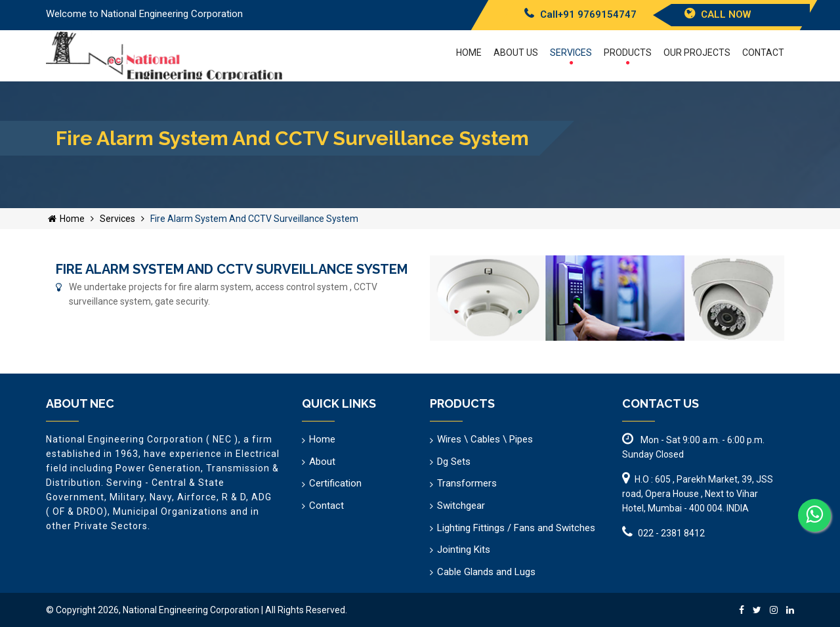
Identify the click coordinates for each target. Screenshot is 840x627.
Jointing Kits (464, 550)
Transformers (467, 483)
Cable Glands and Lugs (486, 572)
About (322, 462)
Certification (335, 483)
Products (628, 56)
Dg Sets (454, 462)
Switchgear (461, 506)
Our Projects (697, 53)
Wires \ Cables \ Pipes (485, 439)
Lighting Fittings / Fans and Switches (516, 528)
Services (571, 56)
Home (469, 53)
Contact (763, 53)
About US (516, 53)
